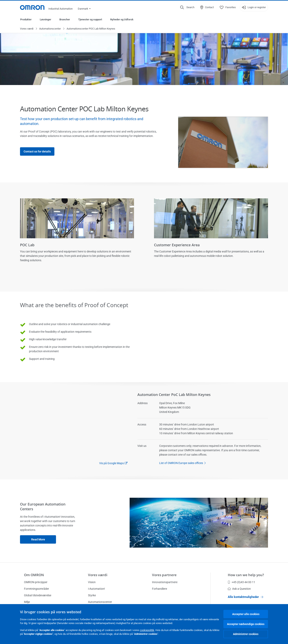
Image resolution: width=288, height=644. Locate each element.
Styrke (92, 595)
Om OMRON (34, 575)
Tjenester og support (90, 19)
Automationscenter (50, 29)
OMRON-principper (36, 582)
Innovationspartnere (165, 582)
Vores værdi (27, 29)
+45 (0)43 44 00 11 (241, 582)
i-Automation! (96, 589)
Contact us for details (37, 152)
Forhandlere (159, 589)
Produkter (26, 19)
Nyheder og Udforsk (122, 19)
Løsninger (45, 19)
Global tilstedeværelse (38, 595)
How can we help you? (246, 575)
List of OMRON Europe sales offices (184, 463)
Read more (38, 540)
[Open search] (187, 7)
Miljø (27, 602)
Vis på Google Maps (111, 463)
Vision (92, 582)
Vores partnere (164, 575)
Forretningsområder (36, 589)
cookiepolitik (147, 630)
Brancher (65, 19)
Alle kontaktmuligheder (245, 597)
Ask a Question (239, 589)
